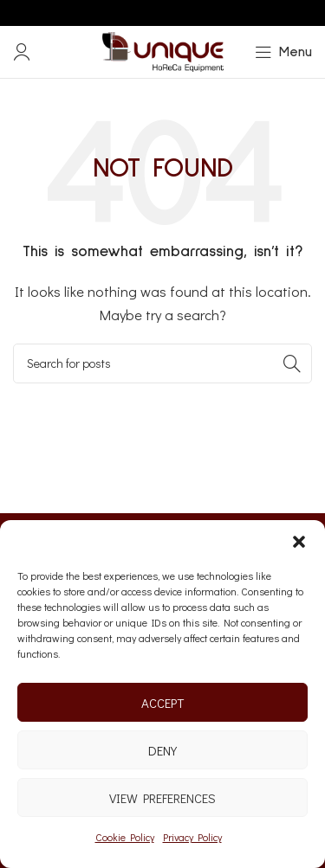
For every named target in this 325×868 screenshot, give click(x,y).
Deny (162, 750)
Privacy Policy (192, 837)
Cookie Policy (125, 837)
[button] (299, 542)
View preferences (162, 798)
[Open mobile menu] (283, 52)
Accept (162, 703)
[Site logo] (163, 50)
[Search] (162, 363)
